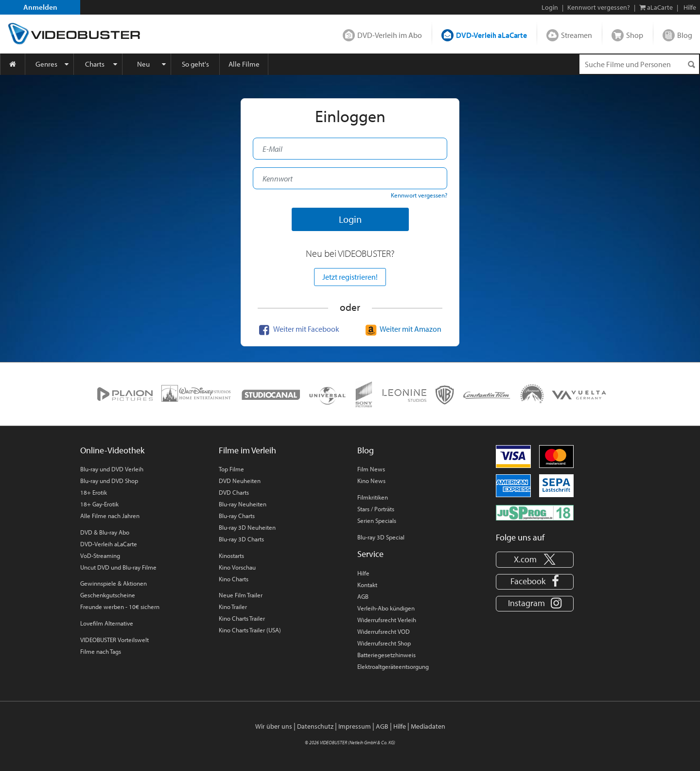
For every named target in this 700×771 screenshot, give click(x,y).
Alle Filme (244, 64)
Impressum (355, 726)
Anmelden (40, 7)
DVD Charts (234, 492)
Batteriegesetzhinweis (386, 655)
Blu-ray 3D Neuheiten (247, 527)
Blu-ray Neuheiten (243, 504)
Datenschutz (315, 726)
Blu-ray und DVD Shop (109, 481)
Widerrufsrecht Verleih (387, 620)
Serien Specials (377, 520)
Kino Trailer (233, 607)
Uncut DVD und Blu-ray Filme (118, 567)
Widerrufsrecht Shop (384, 643)
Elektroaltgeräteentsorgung (393, 666)
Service (370, 554)
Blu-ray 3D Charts (241, 539)
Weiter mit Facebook (298, 329)
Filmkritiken (373, 497)
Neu (143, 64)
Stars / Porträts (376, 509)
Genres (46, 64)
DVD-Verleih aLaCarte (491, 35)
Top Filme (231, 469)
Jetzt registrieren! (350, 277)
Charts (95, 64)
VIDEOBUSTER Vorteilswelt (114, 640)
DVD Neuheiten (240, 481)
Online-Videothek (112, 450)
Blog (685, 35)
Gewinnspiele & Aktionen (114, 583)
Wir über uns (274, 726)
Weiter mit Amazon (402, 329)
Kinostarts (231, 556)
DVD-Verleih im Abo (390, 35)
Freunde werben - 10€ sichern (120, 607)
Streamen (577, 35)
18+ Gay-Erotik (99, 504)
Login (550, 7)
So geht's (195, 64)
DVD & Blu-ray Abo (105, 532)
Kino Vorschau (237, 567)
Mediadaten (428, 726)
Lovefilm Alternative (107, 623)
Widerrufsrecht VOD (384, 631)
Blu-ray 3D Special (381, 537)
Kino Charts (234, 579)
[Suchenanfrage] (639, 64)
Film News (371, 469)
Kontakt (367, 585)
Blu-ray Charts (237, 516)
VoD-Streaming (100, 556)
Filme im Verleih (247, 450)
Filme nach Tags (101, 651)
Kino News (371, 481)
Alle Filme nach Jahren (110, 516)
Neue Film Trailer (241, 595)
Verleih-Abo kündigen (386, 608)
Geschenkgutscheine (108, 595)
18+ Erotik (94, 492)
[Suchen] (691, 64)
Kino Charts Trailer (242, 618)
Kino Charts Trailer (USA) (250, 630)
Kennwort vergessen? (599, 7)
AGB (363, 596)
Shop (635, 35)
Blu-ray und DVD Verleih (112, 469)
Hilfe (363, 573)
